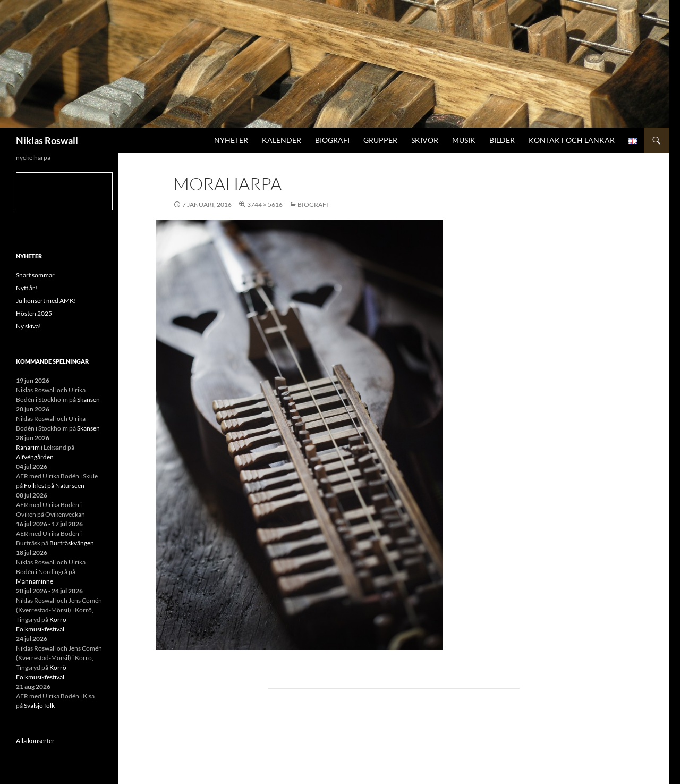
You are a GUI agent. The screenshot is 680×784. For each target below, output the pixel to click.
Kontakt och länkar (572, 140)
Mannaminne (35, 581)
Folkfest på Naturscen (54, 486)
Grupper (380, 140)
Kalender (282, 140)
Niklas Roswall (47, 140)
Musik (464, 140)
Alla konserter (35, 741)
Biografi (332, 140)
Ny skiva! (28, 326)
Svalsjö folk (39, 706)
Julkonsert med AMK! (46, 301)
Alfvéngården (35, 457)
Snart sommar (35, 275)
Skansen (88, 399)
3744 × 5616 (265, 204)
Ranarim (28, 447)
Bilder (502, 140)
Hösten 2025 (34, 313)
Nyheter (231, 140)
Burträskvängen (72, 543)
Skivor (425, 140)
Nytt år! (27, 288)
